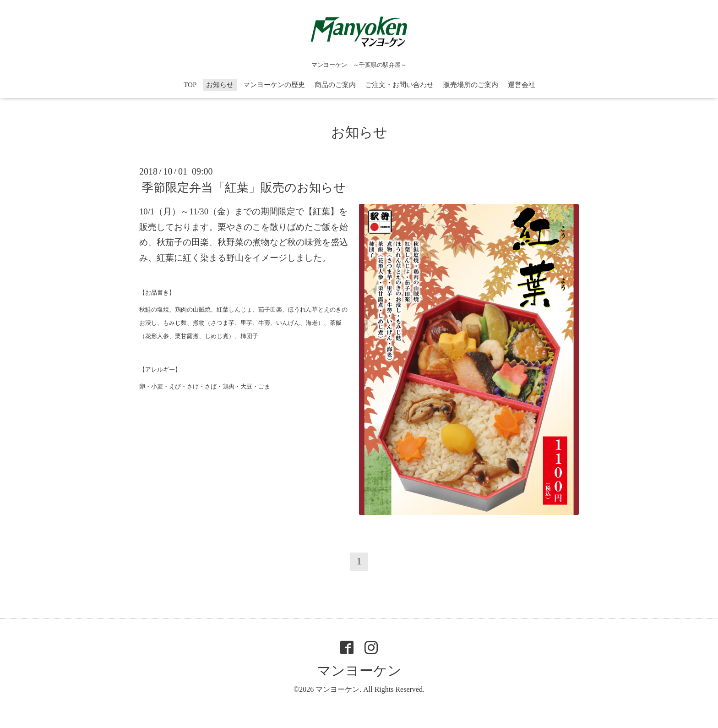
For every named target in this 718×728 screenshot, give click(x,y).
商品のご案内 (335, 85)
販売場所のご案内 (471, 85)
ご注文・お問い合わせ (399, 85)
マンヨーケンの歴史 (274, 85)
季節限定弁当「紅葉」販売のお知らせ (244, 188)
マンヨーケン (359, 671)
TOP (190, 85)
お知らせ (220, 85)
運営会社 (522, 85)
